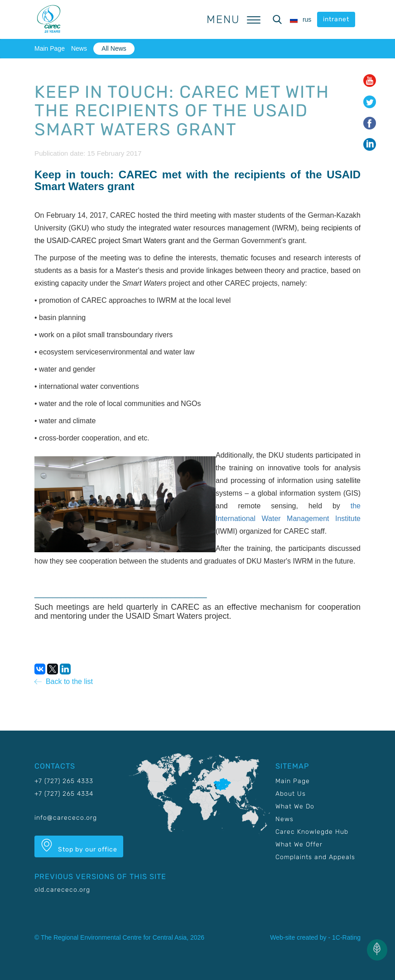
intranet (336, 19)
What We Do (295, 806)
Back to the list (64, 681)
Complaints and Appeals (315, 857)
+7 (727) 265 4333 (64, 781)
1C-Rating (346, 937)
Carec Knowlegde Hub (312, 832)
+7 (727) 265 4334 (64, 794)
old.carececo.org (62, 890)
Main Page (50, 48)
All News (114, 48)
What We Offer (299, 844)
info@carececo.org (66, 818)
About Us (291, 794)
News (79, 48)
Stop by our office (79, 846)
